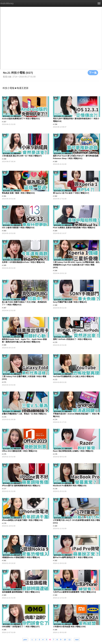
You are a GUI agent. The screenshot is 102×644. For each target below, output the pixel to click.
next (77, 640)
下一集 (93, 73)
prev (25, 640)
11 (69, 640)
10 (65, 640)
